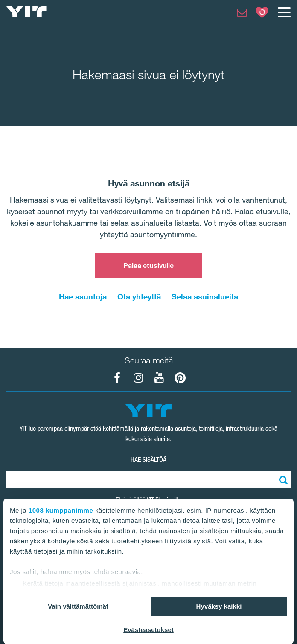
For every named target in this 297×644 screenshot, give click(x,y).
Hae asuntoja (83, 296)
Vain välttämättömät (78, 606)
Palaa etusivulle (149, 265)
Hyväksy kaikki (219, 606)
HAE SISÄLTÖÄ (148, 460)
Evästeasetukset (148, 630)
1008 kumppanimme (61, 510)
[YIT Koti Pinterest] (180, 378)
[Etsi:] (282, 480)
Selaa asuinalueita (205, 296)
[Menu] (284, 12)
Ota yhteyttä (140, 296)
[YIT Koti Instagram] (138, 378)
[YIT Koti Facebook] (117, 378)
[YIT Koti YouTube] (159, 378)
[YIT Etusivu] (26, 12)
